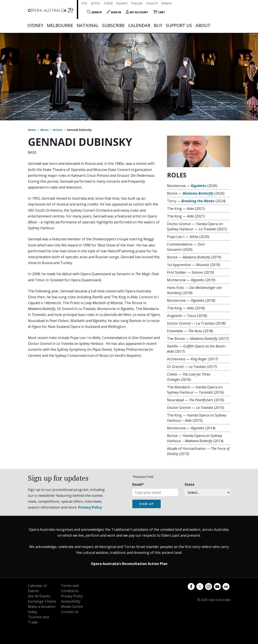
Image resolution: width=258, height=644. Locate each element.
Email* (138, 484)
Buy (158, 25)
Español (122, 3)
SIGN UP (146, 504)
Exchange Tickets (42, 601)
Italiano (167, 3)
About (203, 25)
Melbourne (60, 25)
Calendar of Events (37, 588)
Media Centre (72, 607)
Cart (159, 12)
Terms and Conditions (70, 588)
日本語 (108, 3)
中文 (84, 3)
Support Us (179, 25)
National (88, 25)
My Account (137, 12)
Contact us (70, 612)
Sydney (35, 25)
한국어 (96, 3)
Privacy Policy (90, 507)
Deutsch (152, 3)
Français (137, 3)
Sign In (114, 12)
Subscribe (113, 25)
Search (94, 12)
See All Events (39, 596)
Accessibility (71, 601)
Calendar (139, 25)
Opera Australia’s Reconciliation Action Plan (129, 564)
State (190, 484)
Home (32, 130)
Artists (58, 130)
